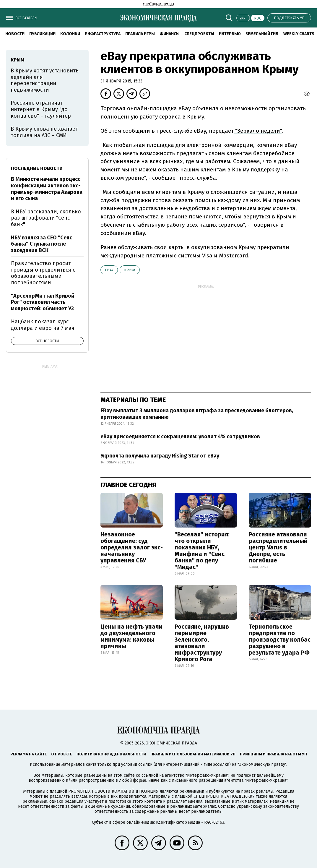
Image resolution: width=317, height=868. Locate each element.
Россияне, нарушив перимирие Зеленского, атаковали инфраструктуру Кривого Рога (202, 643)
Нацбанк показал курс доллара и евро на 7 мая (43, 325)
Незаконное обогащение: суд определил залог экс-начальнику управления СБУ (132, 547)
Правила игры (140, 34)
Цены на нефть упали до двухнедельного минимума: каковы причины (131, 636)
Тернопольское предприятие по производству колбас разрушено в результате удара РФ (280, 640)
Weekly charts (299, 34)
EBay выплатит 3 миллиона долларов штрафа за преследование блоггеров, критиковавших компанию (197, 414)
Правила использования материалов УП (193, 754)
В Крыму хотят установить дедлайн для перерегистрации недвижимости (45, 80)
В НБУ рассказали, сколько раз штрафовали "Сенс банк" (46, 218)
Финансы (170, 34)
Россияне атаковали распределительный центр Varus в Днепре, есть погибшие (278, 547)
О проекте (62, 754)
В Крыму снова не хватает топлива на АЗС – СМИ (44, 132)
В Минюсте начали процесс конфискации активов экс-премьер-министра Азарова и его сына (47, 189)
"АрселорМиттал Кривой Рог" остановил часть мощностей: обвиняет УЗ (43, 302)
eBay (109, 270)
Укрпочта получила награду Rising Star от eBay (160, 456)
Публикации (42, 34)
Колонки (70, 34)
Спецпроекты (199, 34)
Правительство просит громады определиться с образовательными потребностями (43, 273)
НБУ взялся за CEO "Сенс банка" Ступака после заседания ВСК (42, 244)
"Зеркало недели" (258, 131)
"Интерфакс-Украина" (207, 775)
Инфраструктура (103, 34)
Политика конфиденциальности (111, 754)
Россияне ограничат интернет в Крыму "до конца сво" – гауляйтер (41, 109)
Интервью (230, 34)
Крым (130, 270)
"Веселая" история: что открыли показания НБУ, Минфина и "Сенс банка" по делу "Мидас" (202, 551)
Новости (15, 34)
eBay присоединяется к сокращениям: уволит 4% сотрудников (180, 437)
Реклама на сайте (29, 754)
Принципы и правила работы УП (273, 754)
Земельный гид (262, 34)
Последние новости (37, 168)
